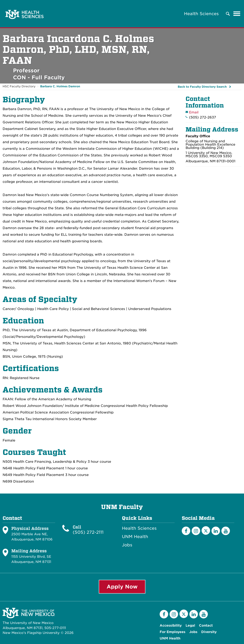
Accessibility (171, 625)
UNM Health (135, 537)
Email (194, 112)
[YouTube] (226, 531)
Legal (190, 625)
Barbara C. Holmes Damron (60, 86)
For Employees (173, 632)
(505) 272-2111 (88, 532)
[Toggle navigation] (237, 14)
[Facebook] (186, 531)
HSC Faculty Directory (19, 86)
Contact (206, 625)
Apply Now (122, 587)
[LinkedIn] (216, 531)
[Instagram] (196, 531)
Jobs (127, 545)
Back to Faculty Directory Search (202, 87)
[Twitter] (206, 530)
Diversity (209, 632)
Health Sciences (201, 14)
